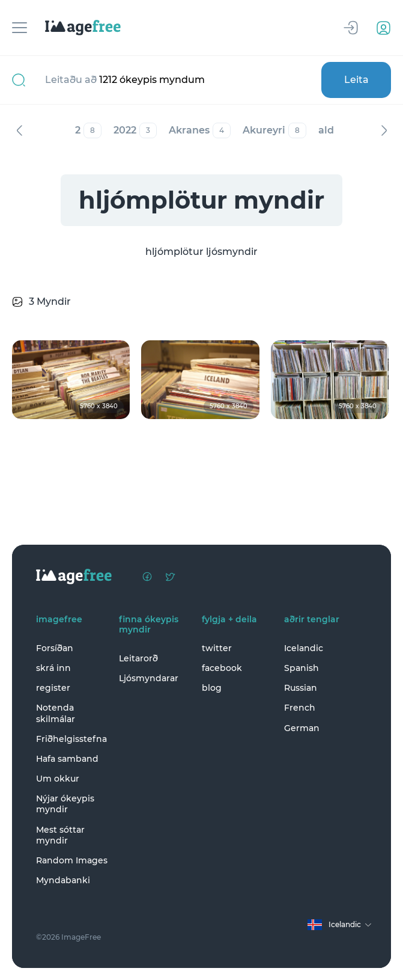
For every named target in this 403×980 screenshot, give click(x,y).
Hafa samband (67, 759)
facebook (222, 668)
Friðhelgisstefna (71, 739)
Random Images (72, 860)
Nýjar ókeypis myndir (65, 804)
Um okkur (58, 779)
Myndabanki (63, 880)
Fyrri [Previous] (19, 130)
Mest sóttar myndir (60, 835)
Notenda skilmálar (56, 713)
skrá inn (53, 668)
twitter (217, 648)
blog (212, 688)
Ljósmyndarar (149, 678)
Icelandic (304, 648)
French (300, 708)
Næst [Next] (384, 130)
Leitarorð (138, 658)
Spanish (301, 668)
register (53, 688)
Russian (301, 688)
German (302, 728)
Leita (356, 80)
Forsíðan (55, 648)
